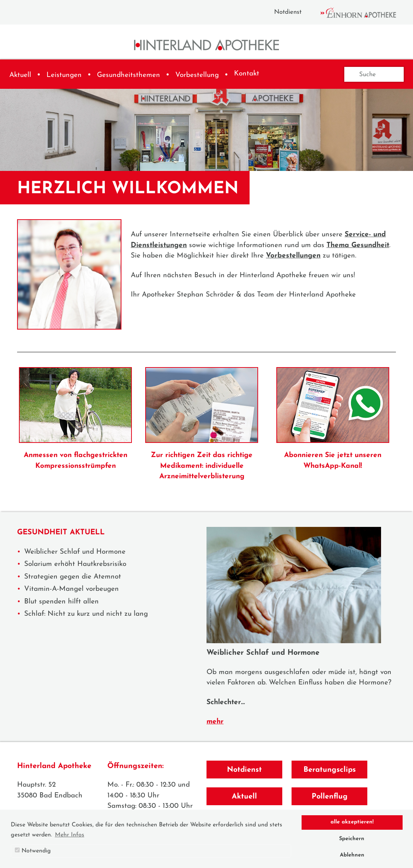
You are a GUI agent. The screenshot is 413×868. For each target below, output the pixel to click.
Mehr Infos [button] (70, 835)
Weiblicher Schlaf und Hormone (75, 552)
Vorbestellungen (293, 256)
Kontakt (247, 74)
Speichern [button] (352, 839)
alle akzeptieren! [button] (352, 822)
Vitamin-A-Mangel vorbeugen (71, 589)
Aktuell (20, 75)
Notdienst (288, 12)
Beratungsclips (330, 770)
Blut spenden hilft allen (61, 602)
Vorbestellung (197, 75)
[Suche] (374, 74)
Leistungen (64, 75)
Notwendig (33, 851)
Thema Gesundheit (358, 245)
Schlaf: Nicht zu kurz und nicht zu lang (86, 614)
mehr (215, 722)
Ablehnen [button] (352, 855)
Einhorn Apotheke (365, 13)
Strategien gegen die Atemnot (73, 577)
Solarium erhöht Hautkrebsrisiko (75, 564)
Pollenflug (330, 797)
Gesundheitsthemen (129, 75)
